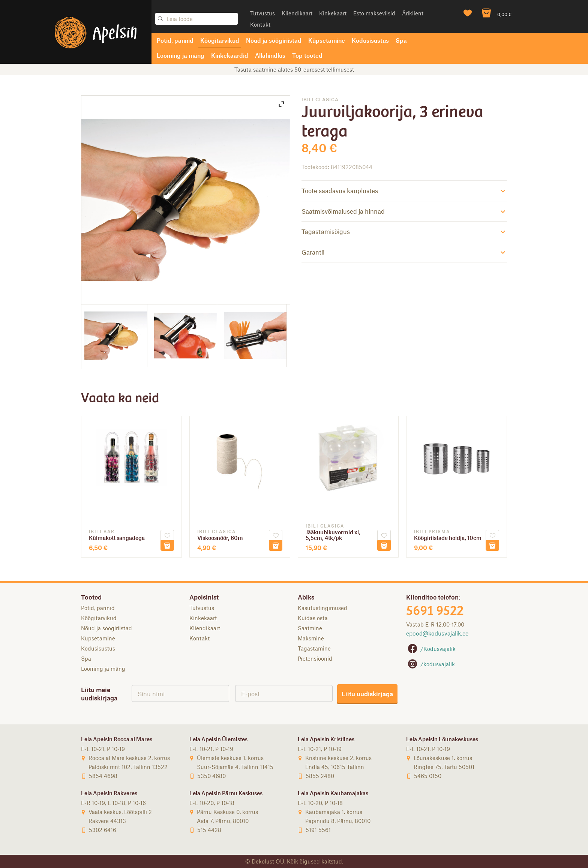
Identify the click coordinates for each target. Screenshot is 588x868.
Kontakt (260, 24)
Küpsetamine (327, 40)
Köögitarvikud (220, 40)
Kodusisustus (370, 40)
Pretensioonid (315, 658)
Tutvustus (262, 13)
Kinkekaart (333, 13)
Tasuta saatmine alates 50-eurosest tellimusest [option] (294, 69)
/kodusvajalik (430, 664)
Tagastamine (314, 648)
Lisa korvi (167, 546)
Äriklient (413, 13)
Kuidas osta (313, 618)
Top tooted (307, 55)
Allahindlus (270, 55)
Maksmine (311, 638)
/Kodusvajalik (431, 649)
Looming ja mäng (181, 55)
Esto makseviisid (374, 13)
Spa (401, 40)
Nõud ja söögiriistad (274, 40)
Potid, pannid (175, 40)
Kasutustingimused (322, 608)
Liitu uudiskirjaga (367, 694)
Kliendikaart (297, 13)
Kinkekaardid (230, 55)
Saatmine (310, 628)
